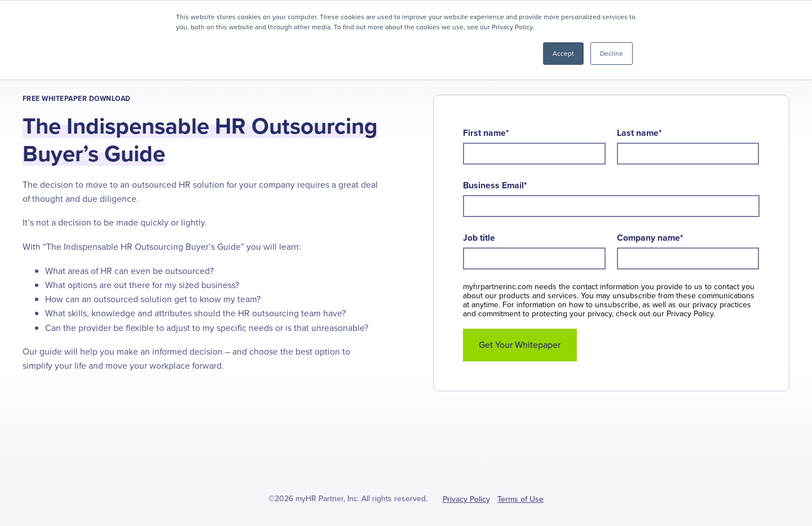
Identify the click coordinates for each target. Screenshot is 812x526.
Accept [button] (563, 54)
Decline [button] (612, 54)
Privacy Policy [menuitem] (466, 499)
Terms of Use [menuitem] (520, 499)
